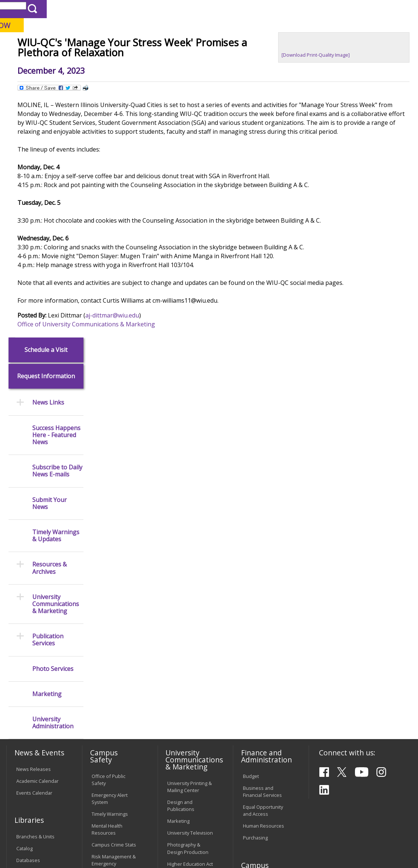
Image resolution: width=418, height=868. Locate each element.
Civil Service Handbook (180, 736)
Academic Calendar (37, 530)
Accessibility (34, 815)
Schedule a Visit (46, 99)
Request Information (46, 126)
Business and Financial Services (262, 541)
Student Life (335, 59)
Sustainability (123, 815)
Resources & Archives (50, 317)
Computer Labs (108, 697)
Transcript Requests (39, 672)
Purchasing (255, 587)
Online (209, 44)
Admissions (150, 59)
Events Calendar (34, 542)
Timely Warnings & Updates (56, 285)
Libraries (180, 9)
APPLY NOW (361, 25)
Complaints (180, 771)
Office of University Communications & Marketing (157, 396)
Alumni (192, 59)
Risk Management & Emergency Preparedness (114, 613)
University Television (190, 582)
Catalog (24, 598)
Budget (251, 525)
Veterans (164, 815)
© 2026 (25, 844)
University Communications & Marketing (56, 353)
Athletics (256, 59)
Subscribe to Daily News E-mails (57, 220)
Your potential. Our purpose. (81, 44)
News (133, 76)
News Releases (34, 518)
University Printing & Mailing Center (190, 536)
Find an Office (258, 657)
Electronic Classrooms (105, 713)
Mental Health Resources (107, 579)
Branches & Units (35, 586)
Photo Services (53, 418)
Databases (28, 609)
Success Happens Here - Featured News (56, 184)
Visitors (69, 9)
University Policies (187, 664)
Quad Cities (177, 44)
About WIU (57, 59)
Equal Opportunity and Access (263, 560)
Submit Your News (50, 253)
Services (26, 621)
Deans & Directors (263, 669)
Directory (255, 9)
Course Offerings (217, 9)
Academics (103, 59)
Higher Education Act (190, 613)
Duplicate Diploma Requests (36, 688)
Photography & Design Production (188, 598)
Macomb (141, 44)
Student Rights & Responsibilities (186, 755)
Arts (223, 59)
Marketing (47, 443)
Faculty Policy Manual (190, 695)
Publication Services (48, 389)
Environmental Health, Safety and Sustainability (112, 639)
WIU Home (106, 76)
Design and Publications (181, 555)
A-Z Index (284, 9)
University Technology (104, 769)
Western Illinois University (115, 32)
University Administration (53, 472)
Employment (77, 815)
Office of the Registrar (36, 652)
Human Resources (264, 575)
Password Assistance (104, 731)
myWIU (311, 9)
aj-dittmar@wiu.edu (183, 388)
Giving (293, 59)
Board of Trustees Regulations (187, 679)
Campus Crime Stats (114, 594)
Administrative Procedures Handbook (183, 714)
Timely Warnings (110, 563)
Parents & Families (31, 9)
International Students (112, 9)
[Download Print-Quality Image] (339, 109)
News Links (48, 152)
